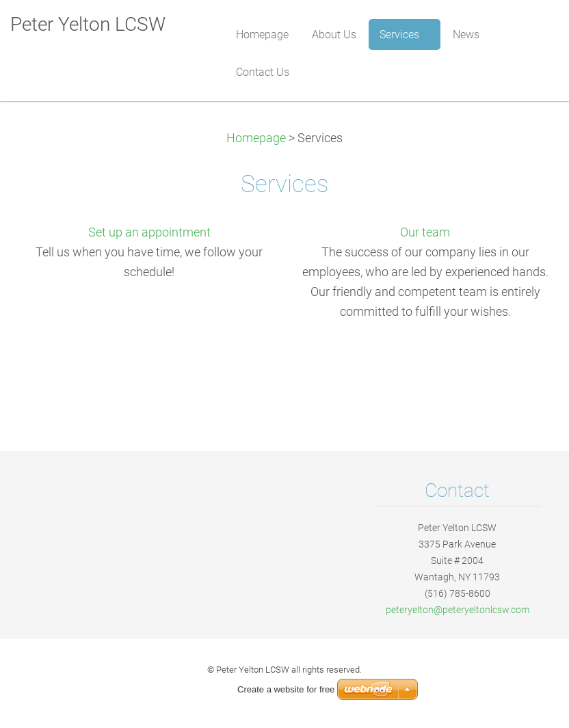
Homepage (256, 138)
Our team (425, 232)
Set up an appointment (149, 232)
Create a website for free (286, 689)
